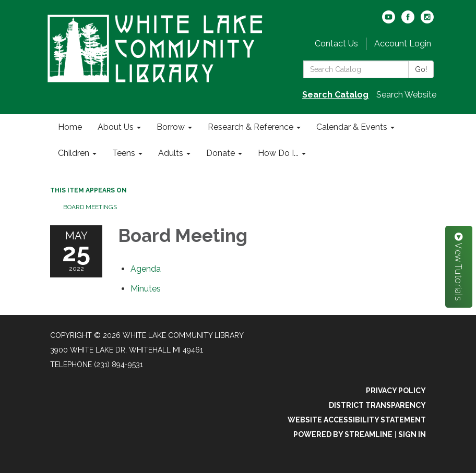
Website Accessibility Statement (357, 420)
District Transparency (377, 405)
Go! (421, 69)
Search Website (406, 95)
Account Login (403, 44)
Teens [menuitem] (124, 153)
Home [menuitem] (70, 127)
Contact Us (336, 44)
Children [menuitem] (74, 153)
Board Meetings (90, 207)
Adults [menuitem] (171, 153)
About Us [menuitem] (116, 127)
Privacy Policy (396, 391)
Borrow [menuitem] (171, 127)
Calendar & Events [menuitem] (352, 127)
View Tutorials (459, 267)
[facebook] (408, 21)
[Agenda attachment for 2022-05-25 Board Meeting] (146, 269)
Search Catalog (335, 95)
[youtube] (389, 21)
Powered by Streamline (343, 434)
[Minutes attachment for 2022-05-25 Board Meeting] (146, 289)
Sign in (412, 434)
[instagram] (427, 21)
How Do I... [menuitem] (278, 153)
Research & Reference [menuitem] (251, 127)
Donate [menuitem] (221, 153)
